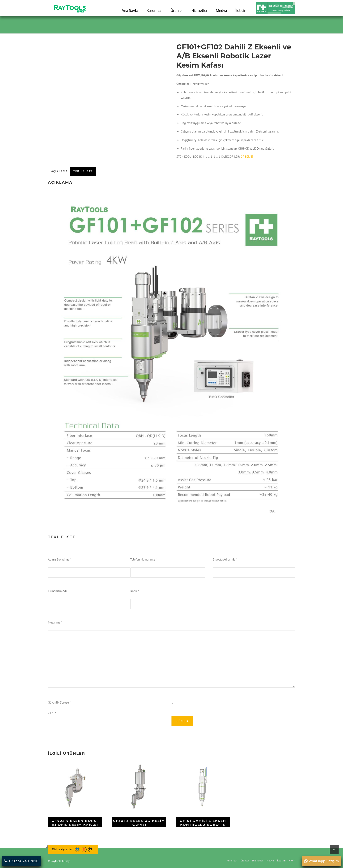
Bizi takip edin (62, 849)
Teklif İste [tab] (83, 171)
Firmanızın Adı (57, 591)
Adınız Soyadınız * (59, 559)
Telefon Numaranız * (143, 559)
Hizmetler (199, 10)
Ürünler (177, 10)
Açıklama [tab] (59, 171)
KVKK (292, 861)
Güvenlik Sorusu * (59, 702)
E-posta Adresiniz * (225, 559)
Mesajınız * (55, 622)
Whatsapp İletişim (322, 861)
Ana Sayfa (130, 10)
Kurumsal (154, 10)
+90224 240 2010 (21, 861)
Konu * (135, 591)
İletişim (241, 10)
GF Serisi (247, 157)
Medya (221, 10)
